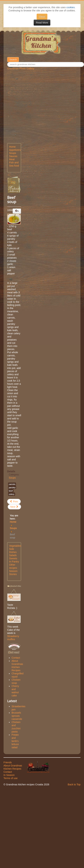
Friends (8, 762)
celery (12, 494)
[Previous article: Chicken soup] (14, 502)
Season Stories (13, 573)
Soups (13, 153)
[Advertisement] (34, 109)
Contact (8, 772)
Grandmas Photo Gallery (21, 68)
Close (42, 17)
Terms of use (11, 778)
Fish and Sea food (14, 164)
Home (12, 147)
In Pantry (14, 562)
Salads (13, 555)
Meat (12, 159)
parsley (12, 487)
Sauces (13, 156)
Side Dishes (13, 551)
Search (13, 59)
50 (19, 57)
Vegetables (14, 546)
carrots (12, 484)
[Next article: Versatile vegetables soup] (14, 507)
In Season (9, 775)
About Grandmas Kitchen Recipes (13, 767)
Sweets (13, 558)
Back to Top (74, 784)
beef (11, 491)
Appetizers (14, 150)
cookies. (71, 7)
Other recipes (13, 566)
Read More (42, 23)
